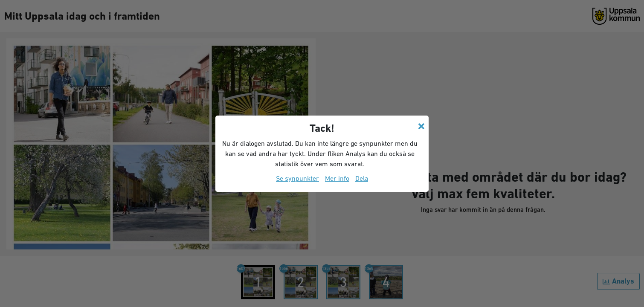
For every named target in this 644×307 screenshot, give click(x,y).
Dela (362, 178)
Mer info (337, 178)
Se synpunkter (297, 178)
